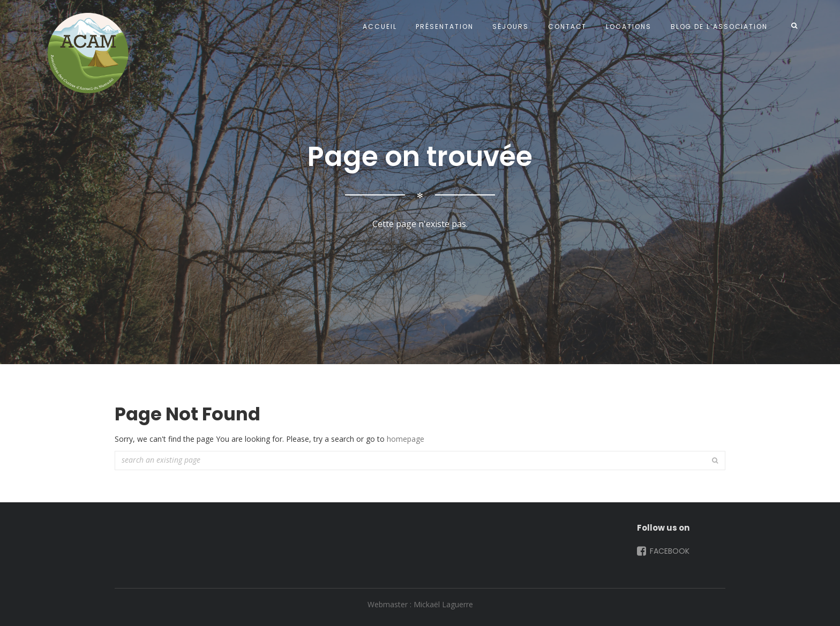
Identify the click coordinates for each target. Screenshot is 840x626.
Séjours (510, 27)
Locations (628, 27)
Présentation (444, 27)
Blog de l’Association (719, 27)
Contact (567, 27)
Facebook (662, 551)
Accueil (380, 27)
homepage (406, 439)
